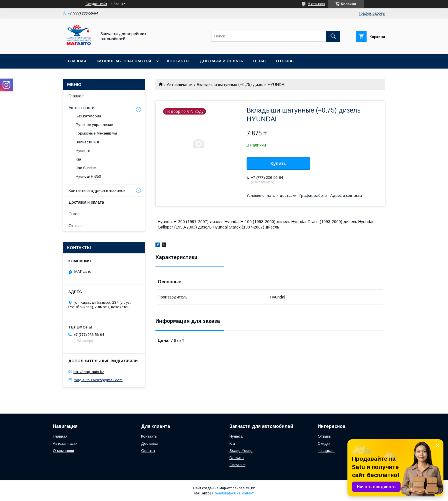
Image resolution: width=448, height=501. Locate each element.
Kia (78, 159)
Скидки (324, 443)
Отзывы (285, 61)
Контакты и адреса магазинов (97, 191)
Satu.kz (249, 488)
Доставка (150, 443)
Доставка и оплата (221, 61)
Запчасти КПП (88, 142)
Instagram (326, 451)
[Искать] (333, 36)
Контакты (178, 61)
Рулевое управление (94, 125)
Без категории (88, 116)
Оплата (148, 451)
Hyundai (83, 151)
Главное (76, 96)
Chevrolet (237, 465)
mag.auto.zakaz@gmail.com (98, 380)
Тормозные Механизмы (96, 133)
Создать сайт (96, 4)
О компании (63, 451)
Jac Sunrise (86, 168)
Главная (77, 61)
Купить (279, 164)
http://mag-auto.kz (89, 372)
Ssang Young (241, 451)
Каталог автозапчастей (124, 61)
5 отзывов (317, 4)
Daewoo (237, 458)
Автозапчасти (180, 85)
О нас (259, 61)
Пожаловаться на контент (233, 493)
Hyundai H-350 (88, 176)
